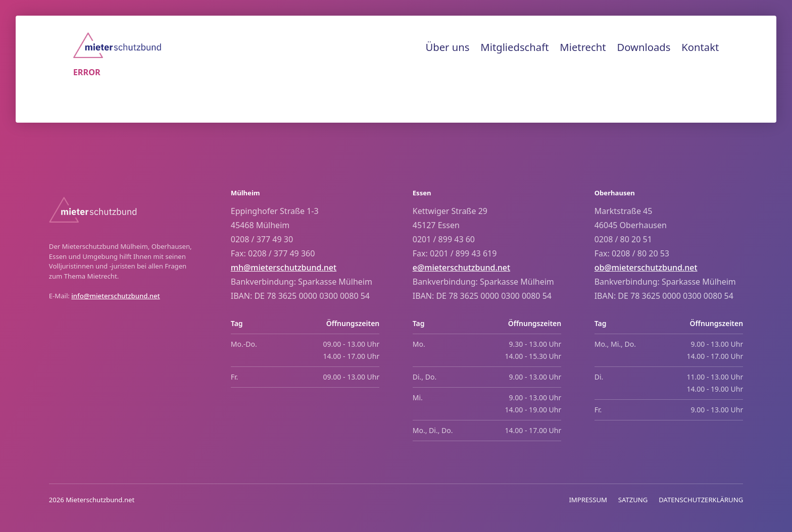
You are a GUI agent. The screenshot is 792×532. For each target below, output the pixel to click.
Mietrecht (583, 47)
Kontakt (700, 47)
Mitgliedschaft (514, 47)
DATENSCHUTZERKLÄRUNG (701, 500)
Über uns (447, 47)
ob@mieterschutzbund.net (646, 268)
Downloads (643, 47)
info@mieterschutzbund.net (115, 296)
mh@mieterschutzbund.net (284, 268)
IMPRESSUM (588, 500)
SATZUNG (633, 500)
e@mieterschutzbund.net (461, 268)
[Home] (117, 45)
